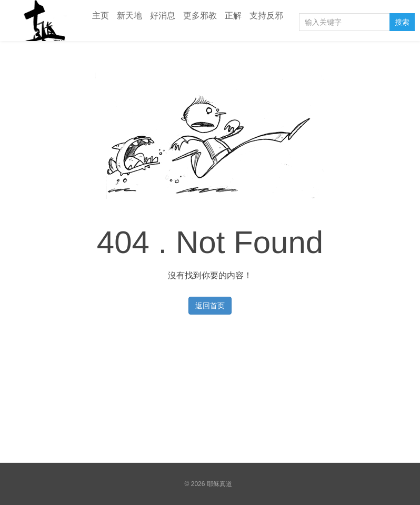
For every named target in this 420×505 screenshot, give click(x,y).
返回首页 (210, 306)
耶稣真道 (42, 21)
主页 (101, 16)
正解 (233, 16)
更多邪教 (200, 16)
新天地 (129, 16)
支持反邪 (266, 16)
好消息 (163, 16)
